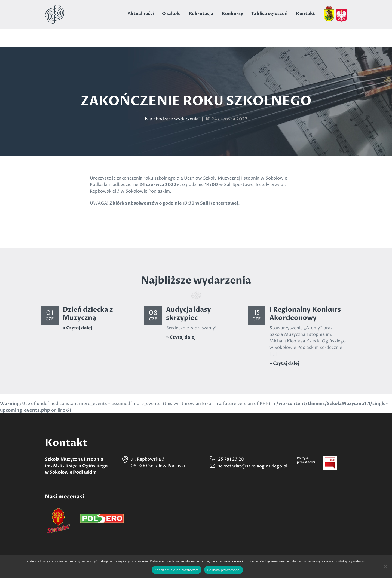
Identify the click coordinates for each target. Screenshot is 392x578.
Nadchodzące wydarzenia (172, 119)
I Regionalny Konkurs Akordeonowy (305, 314)
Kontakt (305, 14)
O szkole (171, 14)
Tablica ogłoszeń (269, 14)
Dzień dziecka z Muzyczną (88, 314)
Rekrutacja (201, 14)
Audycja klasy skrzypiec (189, 314)
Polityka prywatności (224, 570)
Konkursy (232, 14)
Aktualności (141, 14)
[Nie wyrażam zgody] (385, 566)
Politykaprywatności (306, 460)
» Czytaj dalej (77, 328)
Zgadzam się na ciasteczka (177, 570)
